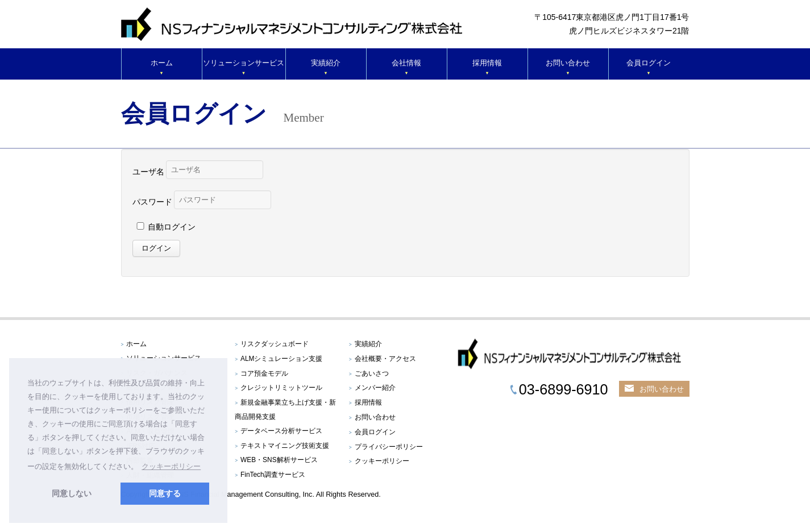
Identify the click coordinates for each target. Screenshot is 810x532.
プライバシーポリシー (389, 447)
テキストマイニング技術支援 (285, 446)
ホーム (162, 63)
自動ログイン (172, 227)
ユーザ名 (148, 172)
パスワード (152, 202)
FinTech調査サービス (273, 475)
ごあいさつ (372, 373)
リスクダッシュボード (275, 344)
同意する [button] (165, 493)
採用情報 (487, 63)
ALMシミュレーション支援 (281, 359)
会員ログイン (649, 63)
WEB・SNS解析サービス (279, 460)
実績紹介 (326, 63)
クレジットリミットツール (281, 388)
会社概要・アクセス (385, 359)
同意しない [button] (72, 493)
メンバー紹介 (375, 388)
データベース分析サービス (281, 431)
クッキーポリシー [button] (171, 466)
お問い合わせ (568, 63)
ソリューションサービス (244, 63)
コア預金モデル (264, 373)
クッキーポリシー (382, 461)
